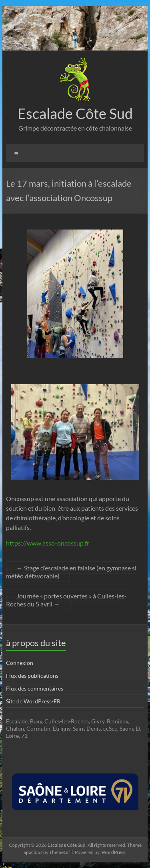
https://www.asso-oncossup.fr (48, 543)
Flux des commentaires (35, 688)
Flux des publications (32, 676)
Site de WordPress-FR (33, 701)
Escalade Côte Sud (75, 113)
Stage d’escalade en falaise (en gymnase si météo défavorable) (71, 572)
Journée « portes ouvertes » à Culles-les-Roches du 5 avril (66, 600)
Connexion (20, 663)
